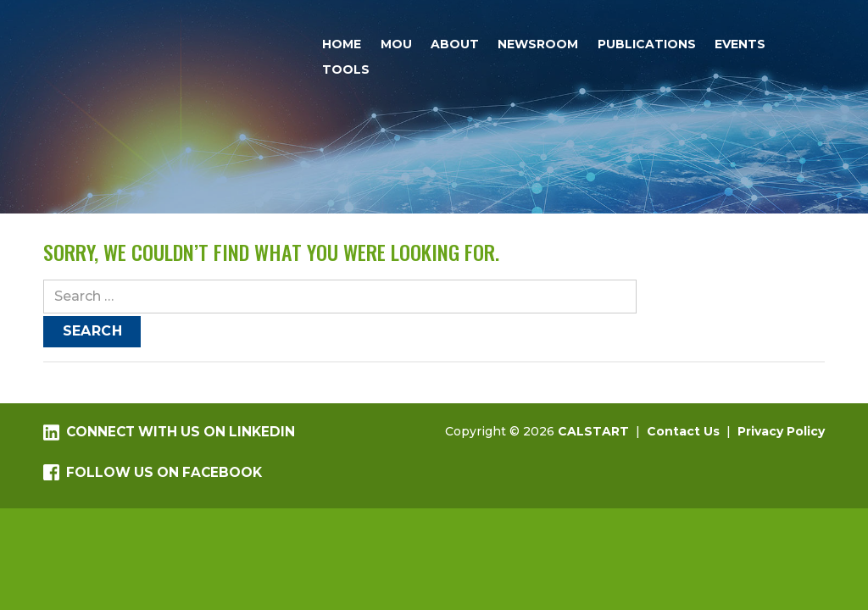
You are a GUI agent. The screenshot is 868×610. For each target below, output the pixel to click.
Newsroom (538, 44)
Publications (647, 44)
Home (342, 44)
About (455, 44)
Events (740, 44)
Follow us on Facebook (152, 472)
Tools (346, 69)
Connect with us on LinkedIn (169, 432)
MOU (396, 44)
